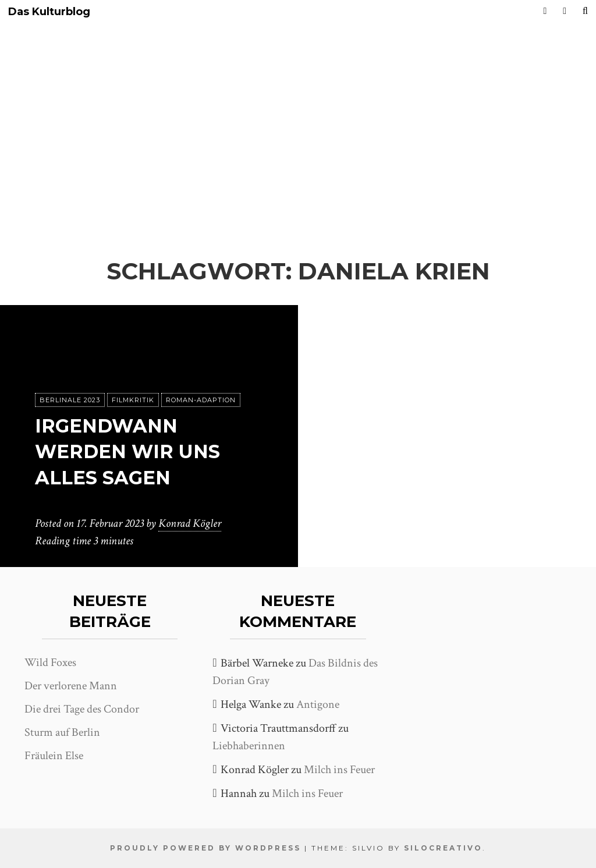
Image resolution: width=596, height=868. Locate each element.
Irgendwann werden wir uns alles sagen (127, 452)
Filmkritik (133, 400)
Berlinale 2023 (70, 400)
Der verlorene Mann (71, 686)
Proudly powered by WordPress (205, 848)
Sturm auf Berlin (62, 732)
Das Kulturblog (49, 12)
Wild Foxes (50, 662)
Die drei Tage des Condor (82, 709)
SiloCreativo (443, 848)
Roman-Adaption (201, 400)
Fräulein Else (54, 756)
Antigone (318, 704)
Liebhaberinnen (249, 746)
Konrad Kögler (190, 523)
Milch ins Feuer (339, 770)
